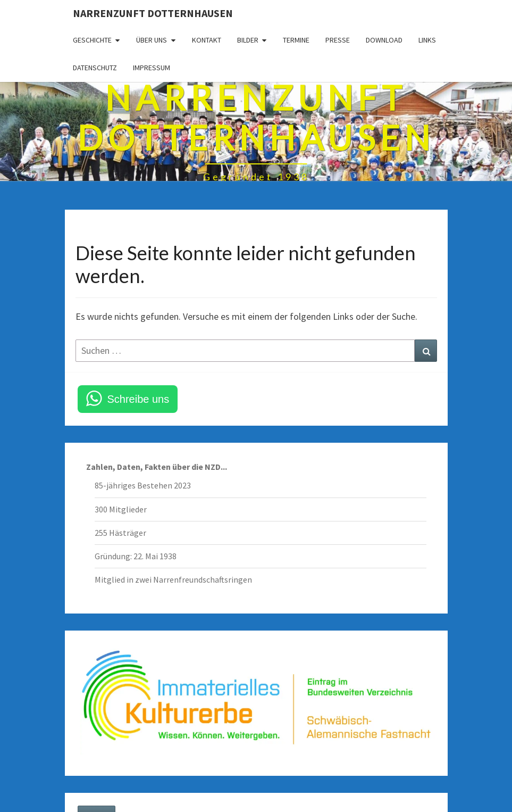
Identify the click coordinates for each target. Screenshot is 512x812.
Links (427, 40)
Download (384, 40)
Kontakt (207, 40)
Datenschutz (95, 68)
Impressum (152, 68)
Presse (338, 40)
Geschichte (92, 40)
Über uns (152, 40)
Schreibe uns (139, 399)
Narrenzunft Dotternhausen (153, 13)
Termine (296, 40)
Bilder (248, 40)
